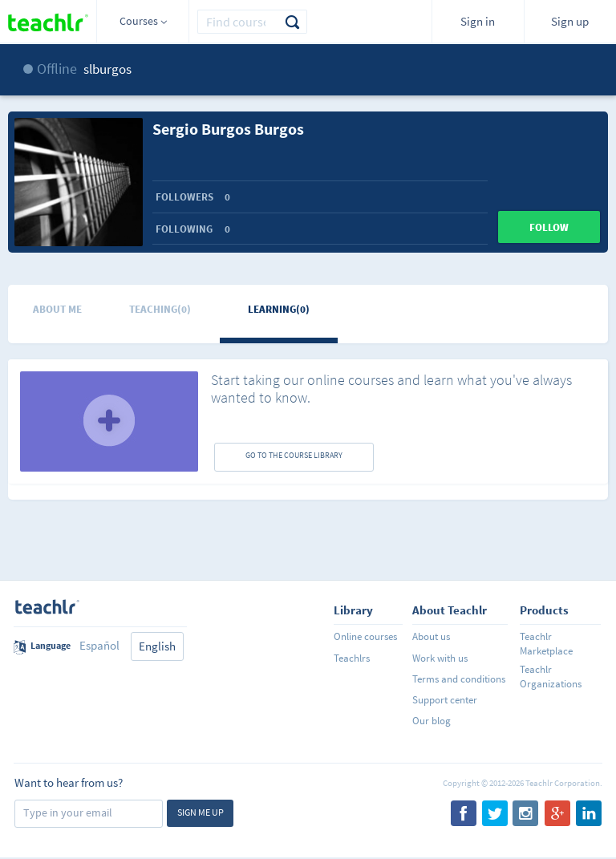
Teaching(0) (160, 309)
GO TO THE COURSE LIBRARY (294, 455)
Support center (445, 700)
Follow (549, 227)
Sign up (570, 21)
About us (431, 636)
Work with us (440, 658)
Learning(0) (279, 309)
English (157, 646)
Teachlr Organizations (551, 677)
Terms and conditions (459, 679)
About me (57, 309)
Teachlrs (352, 658)
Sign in (478, 21)
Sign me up (201, 812)
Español (99, 645)
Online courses (365, 636)
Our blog (432, 721)
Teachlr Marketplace (546, 644)
